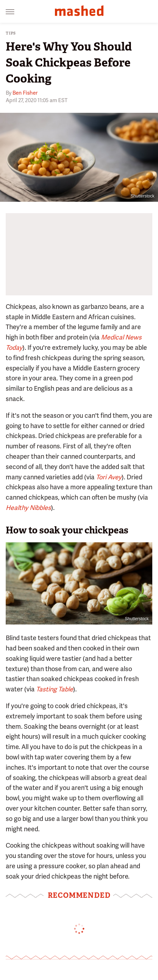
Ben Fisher (25, 93)
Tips (11, 33)
